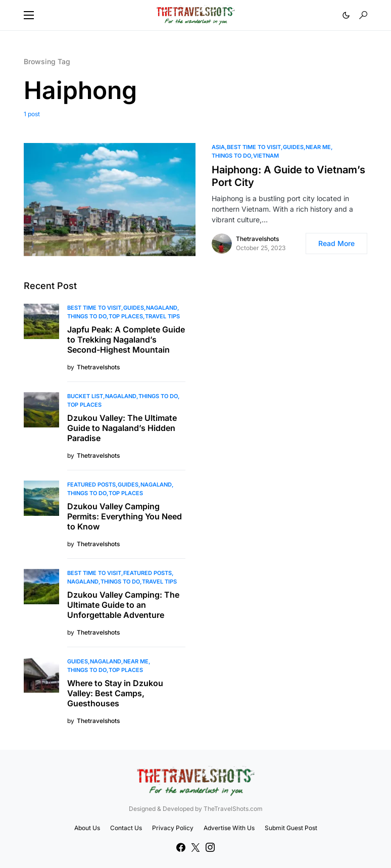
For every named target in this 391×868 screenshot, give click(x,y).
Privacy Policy (173, 828)
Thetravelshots (257, 239)
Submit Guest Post (291, 828)
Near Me (318, 147)
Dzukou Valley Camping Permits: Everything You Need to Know (125, 516)
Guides (293, 147)
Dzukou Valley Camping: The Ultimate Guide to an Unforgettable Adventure (123, 605)
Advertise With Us (229, 828)
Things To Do (231, 156)
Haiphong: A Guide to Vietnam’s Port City (288, 176)
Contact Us (126, 828)
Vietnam (266, 156)
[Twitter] (196, 847)
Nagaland (162, 308)
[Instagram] (210, 847)
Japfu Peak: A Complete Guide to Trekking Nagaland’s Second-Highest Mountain (126, 340)
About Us (87, 828)
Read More (336, 243)
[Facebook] (181, 847)
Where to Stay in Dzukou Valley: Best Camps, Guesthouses (115, 693)
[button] (29, 15)
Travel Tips (162, 316)
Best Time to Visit (254, 147)
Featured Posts (91, 485)
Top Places (126, 316)
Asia (218, 147)
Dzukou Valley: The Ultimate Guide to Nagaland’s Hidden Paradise (122, 428)
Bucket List (85, 396)
